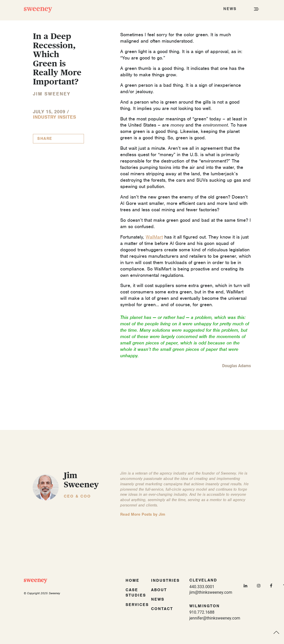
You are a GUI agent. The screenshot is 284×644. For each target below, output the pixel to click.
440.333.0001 (202, 587)
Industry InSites (54, 117)
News (158, 599)
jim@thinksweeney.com (211, 592)
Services (137, 605)
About (159, 590)
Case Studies (136, 593)
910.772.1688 (202, 612)
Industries (165, 580)
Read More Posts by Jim (143, 514)
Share (45, 139)
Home (132, 580)
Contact (162, 609)
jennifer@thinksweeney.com (215, 618)
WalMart (154, 237)
